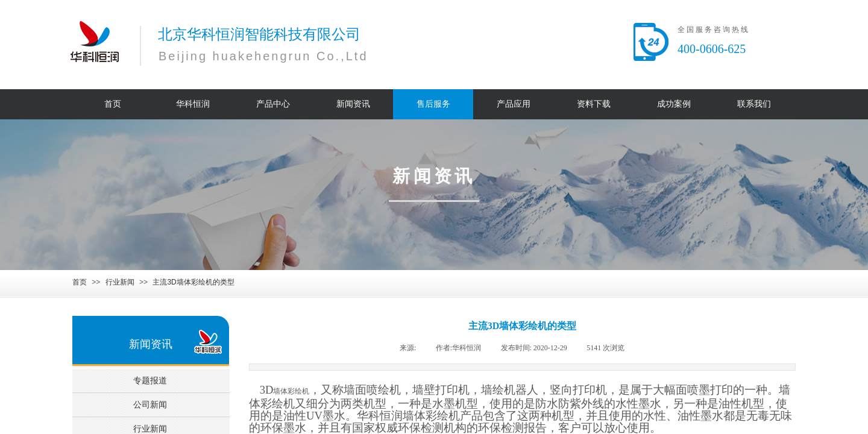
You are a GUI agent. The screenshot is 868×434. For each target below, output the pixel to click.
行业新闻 (120, 282)
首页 (80, 282)
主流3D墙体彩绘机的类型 (193, 282)
